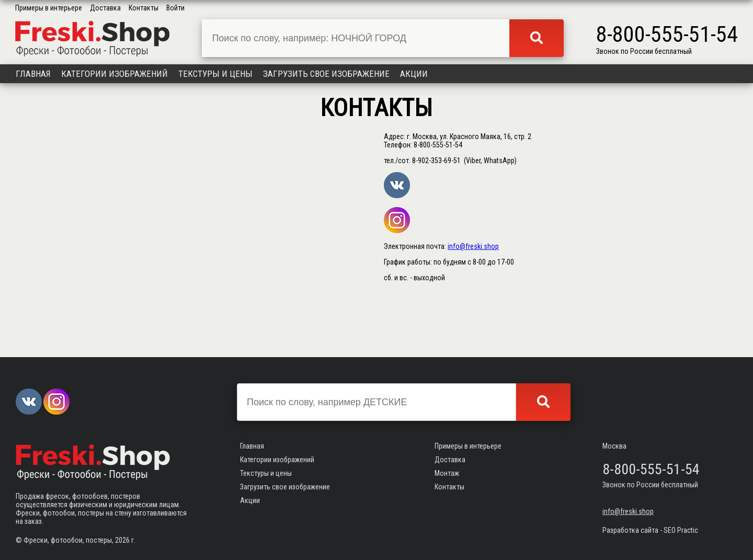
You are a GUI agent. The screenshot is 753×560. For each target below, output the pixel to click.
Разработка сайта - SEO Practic (650, 530)
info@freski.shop (473, 246)
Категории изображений (115, 74)
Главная (33, 74)
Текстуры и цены (215, 74)
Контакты (144, 8)
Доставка (105, 8)
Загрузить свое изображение (326, 74)
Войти (175, 8)
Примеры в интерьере (49, 8)
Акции (414, 74)
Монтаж (447, 473)
